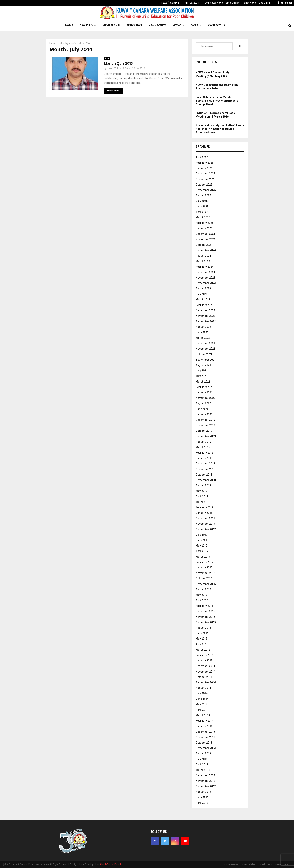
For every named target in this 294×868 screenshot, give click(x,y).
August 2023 (203, 288)
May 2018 (202, 491)
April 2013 (202, 765)
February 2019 (205, 453)
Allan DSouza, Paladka (111, 864)
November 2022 (205, 316)
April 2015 (202, 644)
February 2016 (205, 606)
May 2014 (202, 704)
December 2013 (205, 732)
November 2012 (205, 781)
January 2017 (204, 568)
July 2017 (202, 535)
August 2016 (203, 589)
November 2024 (205, 239)
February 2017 (205, 562)
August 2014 (203, 688)
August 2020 (203, 403)
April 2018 (202, 497)
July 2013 (202, 759)
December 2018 (205, 464)
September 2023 (206, 283)
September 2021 (206, 360)
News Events (157, 25)
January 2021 (204, 392)
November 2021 (205, 349)
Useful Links (265, 3)
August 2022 (203, 327)
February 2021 (205, 387)
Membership (111, 25)
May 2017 (202, 546)
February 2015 (205, 655)
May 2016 (202, 595)
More (195, 25)
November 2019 (205, 425)
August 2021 (203, 365)
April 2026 (202, 157)
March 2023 (203, 300)
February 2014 (205, 721)
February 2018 (205, 507)
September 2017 (206, 529)
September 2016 (206, 584)
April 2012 (202, 803)
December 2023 (205, 272)
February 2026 (205, 163)
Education (134, 25)
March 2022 (203, 338)
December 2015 (205, 611)
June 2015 (202, 633)
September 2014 (206, 682)
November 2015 (205, 617)
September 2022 (206, 321)
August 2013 (203, 753)
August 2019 (203, 442)
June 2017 (202, 540)
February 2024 (205, 267)
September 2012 (206, 786)
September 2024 (206, 250)
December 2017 (205, 518)
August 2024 (203, 256)
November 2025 (205, 179)
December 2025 (205, 174)
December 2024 (205, 234)
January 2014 (204, 726)
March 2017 (203, 557)
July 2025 (202, 201)
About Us (86, 25)
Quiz (107, 58)
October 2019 (204, 431)
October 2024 (204, 245)
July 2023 (202, 294)
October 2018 (204, 475)
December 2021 (205, 343)
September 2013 (206, 748)
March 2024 (203, 261)
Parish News (249, 3)
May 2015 (202, 639)
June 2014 (202, 699)
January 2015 (204, 661)
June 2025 (202, 207)
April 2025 (202, 212)
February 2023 (205, 305)
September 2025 (206, 190)
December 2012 (205, 775)
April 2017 (202, 551)
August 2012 (203, 792)
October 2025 (204, 185)
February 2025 (205, 223)
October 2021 (204, 354)
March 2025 (203, 217)
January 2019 (204, 458)
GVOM (177, 25)
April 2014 (202, 710)
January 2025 (204, 228)
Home (69, 25)
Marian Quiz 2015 (118, 64)
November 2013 (205, 737)
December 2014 (205, 666)
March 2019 (203, 447)
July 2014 (202, 693)
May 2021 (202, 376)
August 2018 (203, 485)
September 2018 (206, 480)
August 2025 (203, 195)
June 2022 (202, 332)
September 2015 (206, 622)
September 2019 (206, 436)
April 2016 (202, 600)
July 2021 (202, 371)
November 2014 (205, 672)
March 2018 (203, 502)
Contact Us (217, 25)
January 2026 (204, 168)
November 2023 (205, 278)
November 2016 (205, 573)
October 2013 (204, 743)
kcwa (109, 68)
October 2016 (204, 578)
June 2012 (202, 797)
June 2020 (202, 409)
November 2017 (205, 524)
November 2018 (205, 469)
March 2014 (203, 715)
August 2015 (203, 628)
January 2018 (204, 513)
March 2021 (203, 382)
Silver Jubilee (233, 3)
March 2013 (203, 770)
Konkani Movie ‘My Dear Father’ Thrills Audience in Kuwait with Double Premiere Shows (220, 129)
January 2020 (204, 414)
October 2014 (204, 677)
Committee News (214, 3)
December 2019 (205, 420)
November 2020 (205, 398)
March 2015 (203, 650)
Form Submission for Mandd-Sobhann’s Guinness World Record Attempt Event (217, 101)
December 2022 (205, 310)
